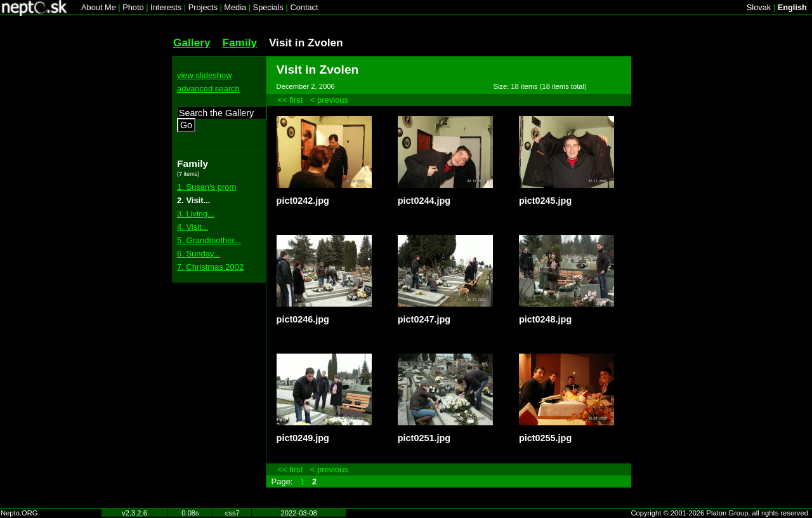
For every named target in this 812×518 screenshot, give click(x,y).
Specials (268, 7)
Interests (166, 7)
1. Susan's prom (206, 187)
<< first (291, 100)
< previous (329, 100)
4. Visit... (193, 227)
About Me (99, 7)
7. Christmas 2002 (210, 267)
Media (235, 7)
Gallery (192, 43)
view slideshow (204, 75)
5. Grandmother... (209, 240)
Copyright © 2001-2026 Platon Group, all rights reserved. (721, 513)
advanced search (208, 89)
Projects (203, 7)
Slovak (759, 7)
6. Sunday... (199, 254)
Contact (304, 7)
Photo (133, 7)
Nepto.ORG (19, 513)
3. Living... (196, 214)
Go (186, 125)
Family (239, 43)
